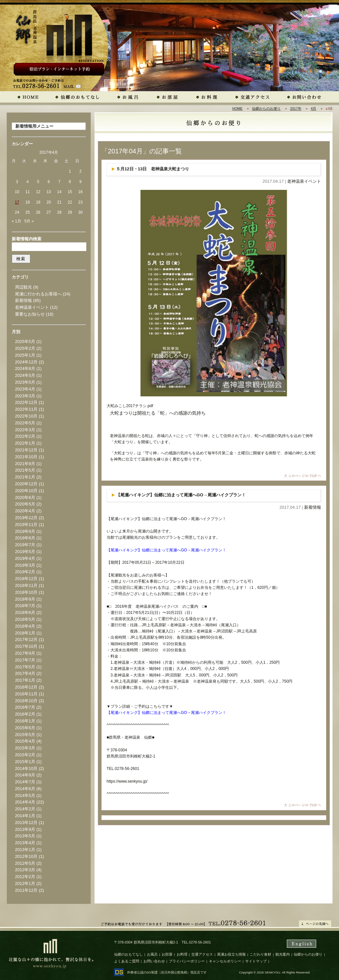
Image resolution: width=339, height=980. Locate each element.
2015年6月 (25, 728)
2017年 (296, 108)
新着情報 (313, 507)
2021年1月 (25, 477)
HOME (238, 108)
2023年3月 (25, 396)
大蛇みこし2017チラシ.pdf (130, 406)
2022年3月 (25, 430)
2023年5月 (25, 382)
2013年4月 (25, 843)
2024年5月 (25, 375)
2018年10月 (26, 592)
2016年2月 (25, 714)
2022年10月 (26, 416)
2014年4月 (25, 802)
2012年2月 (25, 877)
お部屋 (167, 954)
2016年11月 (26, 694)
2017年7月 (25, 660)
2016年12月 (26, 687)
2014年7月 (25, 782)
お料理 (182, 954)
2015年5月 (25, 735)
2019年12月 (26, 518)
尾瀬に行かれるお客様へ (38, 294)
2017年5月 (25, 667)
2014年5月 (25, 795)
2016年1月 (25, 721)
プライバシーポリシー (187, 961)
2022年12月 (26, 402)
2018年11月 (26, 585)
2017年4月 (25, 673)
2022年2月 (25, 436)
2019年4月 (25, 558)
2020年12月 (26, 484)
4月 (314, 108)
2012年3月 (25, 870)
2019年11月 (26, 525)
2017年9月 (25, 653)
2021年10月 (26, 457)
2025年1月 (25, 355)
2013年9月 (25, 829)
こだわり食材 (260, 954)
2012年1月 (25, 883)
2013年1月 (25, 850)
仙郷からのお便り (266, 108)
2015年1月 (25, 762)
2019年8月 (25, 538)
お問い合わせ (154, 961)
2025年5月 (25, 341)
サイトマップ (256, 961)
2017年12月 (26, 639)
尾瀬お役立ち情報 (231, 954)
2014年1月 (25, 816)
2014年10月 (26, 768)
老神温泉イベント (304, 181)
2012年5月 (25, 863)
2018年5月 (25, 619)
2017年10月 (26, 646)
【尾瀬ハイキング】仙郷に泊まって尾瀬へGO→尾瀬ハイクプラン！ (181, 495)
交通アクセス (202, 954)
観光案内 (283, 954)
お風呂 (152, 954)
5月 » (29, 221)
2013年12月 (26, 823)
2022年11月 (26, 409)
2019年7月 (25, 545)
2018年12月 (26, 579)
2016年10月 (26, 701)
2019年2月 (25, 572)
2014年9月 (25, 775)
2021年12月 (26, 450)
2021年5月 (25, 470)
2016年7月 (25, 707)
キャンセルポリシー (225, 961)
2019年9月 (25, 531)
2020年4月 (25, 511)
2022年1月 (25, 443)
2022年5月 (25, 423)
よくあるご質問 (127, 961)
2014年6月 (25, 789)
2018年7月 (25, 606)
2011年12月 (26, 890)
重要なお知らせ (30, 314)
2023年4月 (25, 389)
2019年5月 (25, 552)
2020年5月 (25, 504)
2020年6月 (25, 497)
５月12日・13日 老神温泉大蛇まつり (153, 169)
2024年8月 (25, 369)
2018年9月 (25, 599)
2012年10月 (26, 856)
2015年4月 (25, 741)
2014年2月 (25, 809)
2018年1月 (25, 633)
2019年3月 (25, 565)
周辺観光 (23, 287)
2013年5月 (25, 836)
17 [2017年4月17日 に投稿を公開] (17, 202)
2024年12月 (26, 362)
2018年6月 (25, 612)
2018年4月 (25, 626)
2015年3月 (25, 748)
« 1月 (16, 221)
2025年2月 (25, 348)
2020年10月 (26, 491)
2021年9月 (25, 464)
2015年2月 (25, 755)
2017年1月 (25, 680)
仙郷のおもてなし (128, 954)
